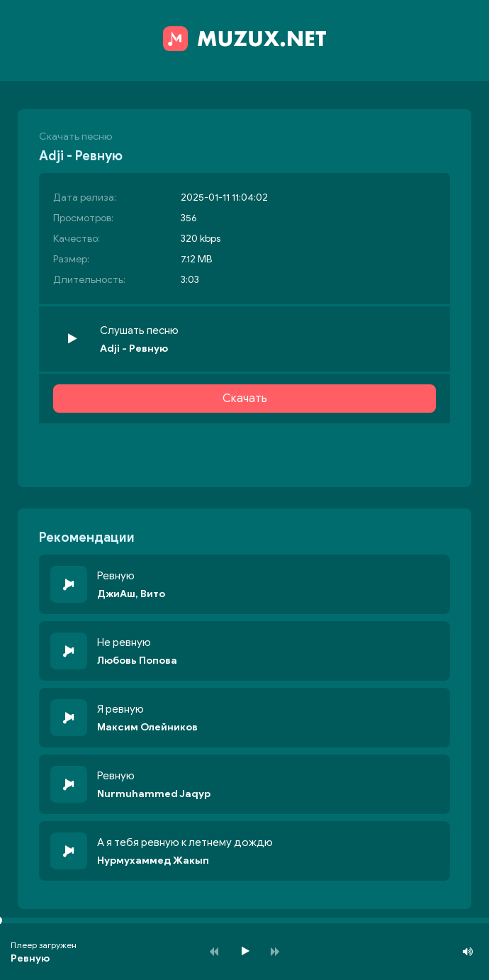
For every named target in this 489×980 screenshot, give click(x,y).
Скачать (245, 399)
